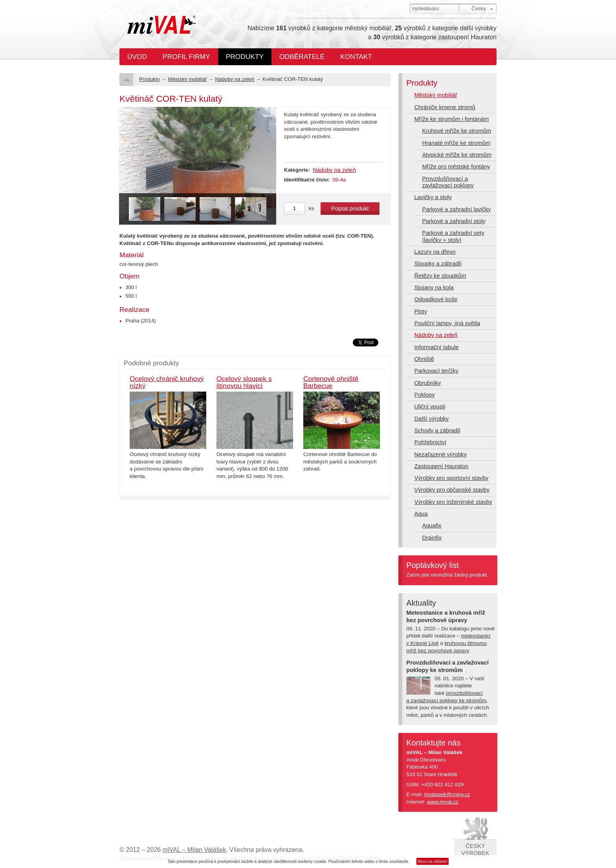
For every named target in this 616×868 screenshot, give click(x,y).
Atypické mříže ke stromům (457, 155)
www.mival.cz (443, 802)
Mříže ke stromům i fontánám (451, 119)
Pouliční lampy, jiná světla (447, 323)
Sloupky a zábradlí (438, 264)
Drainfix (432, 538)
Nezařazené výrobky (440, 454)
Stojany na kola (434, 288)
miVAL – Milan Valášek (194, 850)
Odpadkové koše (436, 299)
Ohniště (424, 359)
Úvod (137, 57)
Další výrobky (431, 419)
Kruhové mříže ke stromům (456, 131)
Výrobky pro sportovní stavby (451, 478)
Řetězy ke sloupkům (440, 276)
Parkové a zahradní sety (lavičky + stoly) (453, 236)
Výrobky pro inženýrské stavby (453, 502)
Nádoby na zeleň (235, 79)
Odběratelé (302, 57)
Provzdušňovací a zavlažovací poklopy (448, 182)
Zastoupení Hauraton (441, 466)
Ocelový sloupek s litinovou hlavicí (244, 382)
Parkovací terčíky (436, 371)
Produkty (245, 57)
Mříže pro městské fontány (456, 167)
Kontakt (356, 57)
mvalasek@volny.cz (447, 794)
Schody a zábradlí (437, 430)
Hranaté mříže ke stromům (456, 143)
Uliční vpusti (430, 407)
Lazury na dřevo (435, 252)
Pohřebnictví (430, 442)
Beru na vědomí (432, 861)
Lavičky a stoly (433, 197)
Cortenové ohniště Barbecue (331, 382)
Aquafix (432, 526)
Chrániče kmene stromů (445, 107)
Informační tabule (436, 347)
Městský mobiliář (187, 79)
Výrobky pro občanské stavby (452, 490)
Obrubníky (427, 383)
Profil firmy (186, 57)
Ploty (421, 311)
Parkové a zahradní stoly (454, 221)
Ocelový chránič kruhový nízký (167, 382)
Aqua (421, 514)
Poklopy (424, 395)
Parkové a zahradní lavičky (456, 209)
